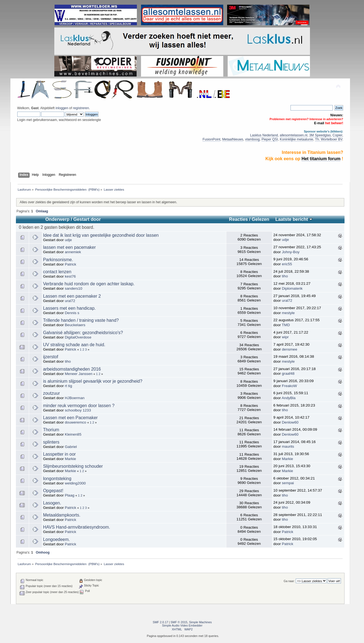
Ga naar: (289, 581)
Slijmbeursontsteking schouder (73, 466)
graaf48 (288, 373)
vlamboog (252, 139)
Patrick (70, 264)
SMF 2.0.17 (160, 622)
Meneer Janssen (79, 374)
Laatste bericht (294, 219)
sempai (288, 483)
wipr (285, 337)
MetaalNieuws (233, 139)
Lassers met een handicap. (69, 308)
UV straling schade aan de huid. (74, 345)
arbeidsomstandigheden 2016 (72, 369)
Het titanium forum (321, 159)
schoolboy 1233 (78, 410)
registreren (81, 108)
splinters (51, 442)
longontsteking (57, 479)
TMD (286, 325)
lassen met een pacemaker (69, 247)
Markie (70, 459)
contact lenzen (57, 272)
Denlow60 (290, 422)
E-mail (319, 123)
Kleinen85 (73, 434)
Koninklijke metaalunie (297, 139)
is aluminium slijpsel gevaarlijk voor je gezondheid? (93, 381)
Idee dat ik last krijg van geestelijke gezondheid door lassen (101, 235)
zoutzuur (51, 393)
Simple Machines (200, 622)
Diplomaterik (292, 288)
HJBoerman (75, 398)
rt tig (68, 386)
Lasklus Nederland (264, 135)
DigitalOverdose (78, 337)
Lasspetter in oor (59, 454)
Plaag (70, 495)
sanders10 (73, 288)
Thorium (51, 430)
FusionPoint (211, 139)
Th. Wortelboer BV (328, 139)
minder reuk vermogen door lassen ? (79, 406)
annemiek (73, 252)
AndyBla (289, 398)
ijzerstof (51, 357)
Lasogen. (52, 503)
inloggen (62, 108)
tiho (285, 276)
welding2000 (75, 483)
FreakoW (290, 386)
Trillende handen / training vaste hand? (81, 320)
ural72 (70, 301)
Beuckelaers (75, 325)
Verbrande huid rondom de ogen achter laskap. (89, 284)
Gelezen (261, 219)
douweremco (75, 422)
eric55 (287, 264)
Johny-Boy (291, 252)
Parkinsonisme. (58, 260)
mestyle (288, 313)
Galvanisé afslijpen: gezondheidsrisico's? (83, 333)
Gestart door (87, 219)
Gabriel (71, 447)
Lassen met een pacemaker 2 (72, 296)
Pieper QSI (270, 139)
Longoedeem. (57, 539)
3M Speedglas (320, 135)
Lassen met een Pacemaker (70, 418)
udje (68, 240)
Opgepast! (53, 491)
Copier (337, 135)
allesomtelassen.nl (294, 135)
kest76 (70, 276)
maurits (288, 446)
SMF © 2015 (179, 622)
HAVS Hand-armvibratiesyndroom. (77, 527)
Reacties (239, 219)
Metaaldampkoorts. (62, 515)
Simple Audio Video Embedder (182, 625)
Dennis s (72, 313)
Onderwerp (57, 219)
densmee (290, 349)
